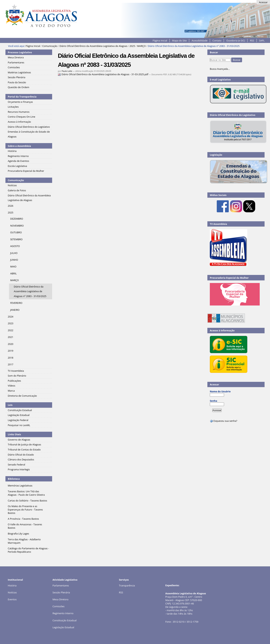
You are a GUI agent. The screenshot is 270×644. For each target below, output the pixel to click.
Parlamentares (61, 585)
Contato (217, 41)
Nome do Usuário (220, 391)
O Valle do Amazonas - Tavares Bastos (25, 526)
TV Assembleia (218, 224)
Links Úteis (14, 434)
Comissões (58, 606)
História (12, 585)
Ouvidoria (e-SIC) (236, 41)
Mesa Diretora (60, 599)
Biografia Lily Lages (18, 534)
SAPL (262, 41)
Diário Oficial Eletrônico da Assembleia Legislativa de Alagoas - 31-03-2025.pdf (103, 74)
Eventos (12, 599)
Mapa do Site (179, 41)
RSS (252, 41)
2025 (132, 46)
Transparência (127, 585)
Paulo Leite (67, 71)
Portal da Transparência (22, 97)
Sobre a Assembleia (19, 146)
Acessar (263, 2)
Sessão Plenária (61, 592)
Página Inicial (160, 41)
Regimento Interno (63, 613)
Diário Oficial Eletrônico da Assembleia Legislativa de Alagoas (93, 46)
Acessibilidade (199, 41)
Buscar (214, 52)
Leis (10, 405)
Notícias (12, 592)
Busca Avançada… (220, 69)
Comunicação (50, 46)
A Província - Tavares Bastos (23, 519)
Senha (213, 401)
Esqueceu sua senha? (223, 421)
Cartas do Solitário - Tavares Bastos (27, 501)
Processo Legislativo (20, 52)
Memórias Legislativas (20, 486)
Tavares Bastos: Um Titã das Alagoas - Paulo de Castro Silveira (26, 493)
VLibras (259, 36)
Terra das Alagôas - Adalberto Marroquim (24, 541)
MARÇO (141, 46)
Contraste (248, 36)
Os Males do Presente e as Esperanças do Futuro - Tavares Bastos (25, 510)
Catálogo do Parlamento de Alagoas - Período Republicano (28, 550)
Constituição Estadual (64, 620)
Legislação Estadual (63, 627)
